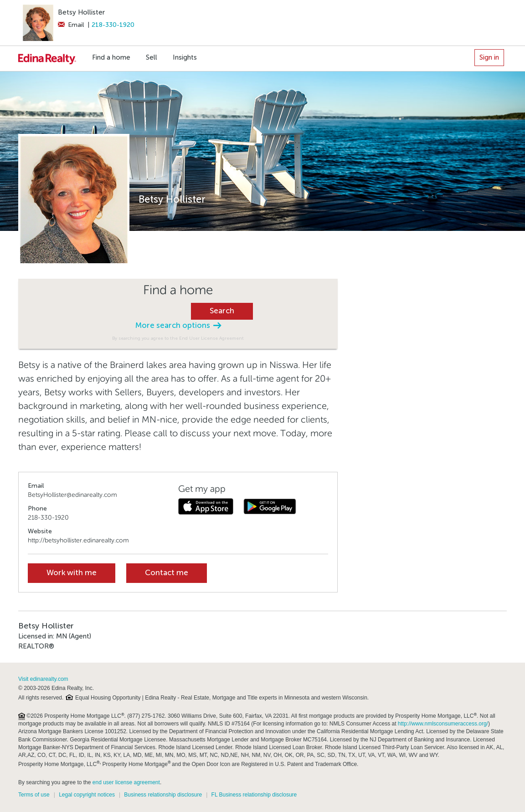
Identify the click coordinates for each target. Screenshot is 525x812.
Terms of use (34, 795)
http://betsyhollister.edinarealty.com (78, 540)
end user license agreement (126, 782)
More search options (178, 325)
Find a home (111, 57)
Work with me (72, 573)
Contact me (167, 573)
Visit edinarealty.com (43, 679)
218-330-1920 (113, 25)
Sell (152, 57)
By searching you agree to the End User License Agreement (178, 338)
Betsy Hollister (81, 12)
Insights (185, 57)
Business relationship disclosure (163, 795)
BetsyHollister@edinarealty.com (72, 495)
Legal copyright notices (87, 795)
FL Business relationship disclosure (254, 795)
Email (71, 25)
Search (222, 311)
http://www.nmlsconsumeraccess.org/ (443, 724)
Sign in (489, 57)
